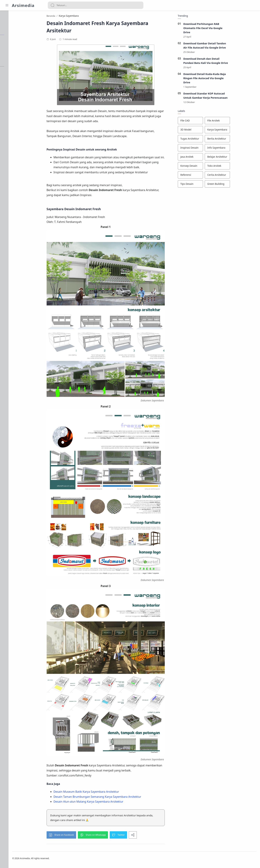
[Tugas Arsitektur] (208, 140)
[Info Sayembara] (235, 149)
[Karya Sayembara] (235, 131)
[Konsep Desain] (208, 167)
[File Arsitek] (235, 122)
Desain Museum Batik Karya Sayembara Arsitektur (104, 792)
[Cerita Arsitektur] (235, 176)
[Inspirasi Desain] (208, 149)
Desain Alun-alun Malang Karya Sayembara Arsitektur (106, 802)
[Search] (96, 5)
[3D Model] (208, 131)
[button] (79, 836)
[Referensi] (208, 176)
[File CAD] (208, 122)
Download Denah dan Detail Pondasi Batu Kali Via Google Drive (223, 62)
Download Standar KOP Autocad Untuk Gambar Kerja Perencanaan (223, 97)
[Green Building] (235, 185)
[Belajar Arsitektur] (235, 158)
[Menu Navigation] (7, 5)
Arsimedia (23, 5)
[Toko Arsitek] (235, 167)
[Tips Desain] (208, 185)
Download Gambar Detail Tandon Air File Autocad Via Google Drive (222, 46)
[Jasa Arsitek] (208, 158)
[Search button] (52, 5)
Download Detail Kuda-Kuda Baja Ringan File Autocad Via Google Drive (222, 79)
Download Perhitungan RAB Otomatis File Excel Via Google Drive (220, 29)
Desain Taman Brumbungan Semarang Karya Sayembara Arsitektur (115, 798)
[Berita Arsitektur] (235, 140)
